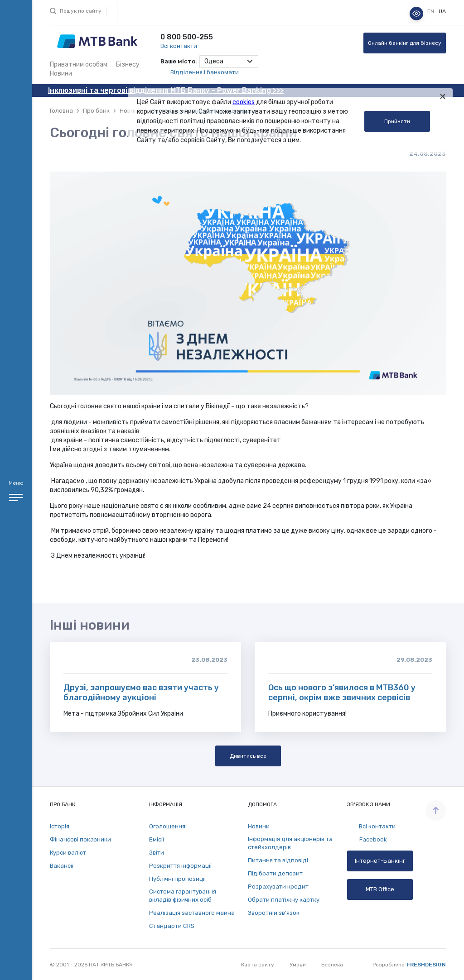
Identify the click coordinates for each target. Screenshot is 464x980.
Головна (61, 111)
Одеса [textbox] (214, 61)
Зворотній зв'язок (274, 913)
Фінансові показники (80, 839)
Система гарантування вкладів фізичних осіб (183, 896)
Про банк (96, 111)
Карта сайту (258, 965)
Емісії (157, 839)
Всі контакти (179, 46)
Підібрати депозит (275, 873)
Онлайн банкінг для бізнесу (405, 43)
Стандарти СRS (172, 926)
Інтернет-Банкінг (380, 861)
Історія (60, 826)
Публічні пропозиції (177, 879)
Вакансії (62, 866)
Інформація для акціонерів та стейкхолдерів (290, 843)
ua (442, 11)
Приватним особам (79, 65)
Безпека (332, 965)
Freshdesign (426, 965)
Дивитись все (248, 756)
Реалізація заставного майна (192, 913)
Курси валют (68, 853)
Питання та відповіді (278, 860)
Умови (298, 965)
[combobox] (229, 62)
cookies (244, 102)
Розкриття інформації (180, 866)
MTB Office (380, 889)
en (431, 11)
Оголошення (167, 826)
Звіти (157, 853)
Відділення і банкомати (205, 72)
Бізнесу (128, 65)
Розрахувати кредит (278, 887)
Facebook (367, 840)
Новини (61, 74)
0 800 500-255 (187, 37)
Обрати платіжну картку (284, 900)
